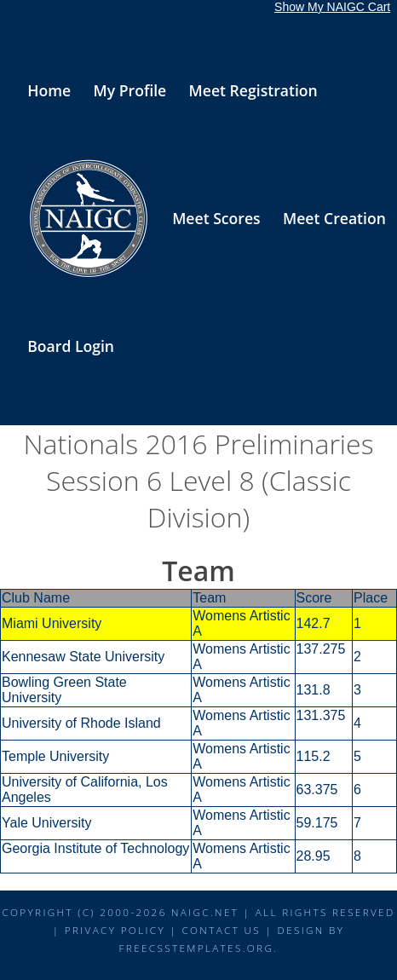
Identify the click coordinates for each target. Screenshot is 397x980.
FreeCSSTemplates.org (197, 948)
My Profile (130, 90)
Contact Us (221, 930)
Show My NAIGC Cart (332, 7)
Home (49, 90)
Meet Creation (334, 218)
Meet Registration (253, 90)
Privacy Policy (115, 930)
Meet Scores (216, 218)
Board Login (71, 346)
